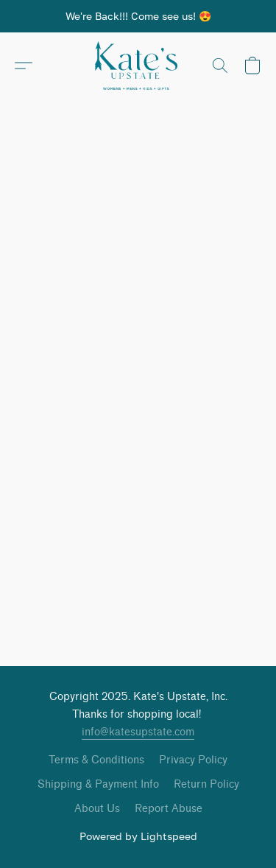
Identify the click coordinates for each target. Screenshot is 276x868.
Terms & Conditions (96, 760)
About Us (97, 809)
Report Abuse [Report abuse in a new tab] (169, 809)
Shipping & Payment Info (98, 784)
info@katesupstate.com (138, 732)
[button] (138, 66)
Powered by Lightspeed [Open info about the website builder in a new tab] (138, 836)
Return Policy (206, 784)
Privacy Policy (193, 760)
